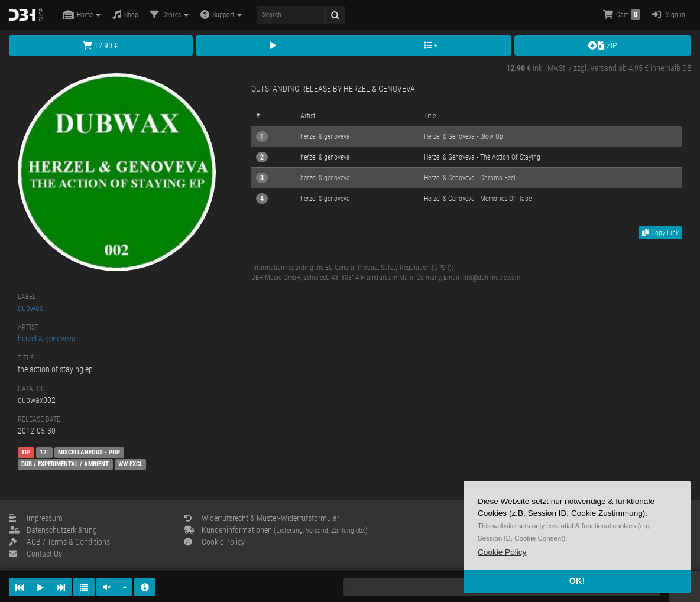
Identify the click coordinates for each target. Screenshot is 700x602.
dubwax (30, 308)
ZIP (603, 45)
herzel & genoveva (47, 339)
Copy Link (660, 233)
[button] (502, 552)
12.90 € (101, 45)
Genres (169, 14)
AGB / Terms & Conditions (59, 542)
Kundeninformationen (276, 530)
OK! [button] (577, 581)
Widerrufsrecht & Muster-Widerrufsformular (262, 518)
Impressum (36, 518)
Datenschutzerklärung (53, 530)
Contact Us (35, 554)
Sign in (669, 14)
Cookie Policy (214, 542)
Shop (125, 14)
